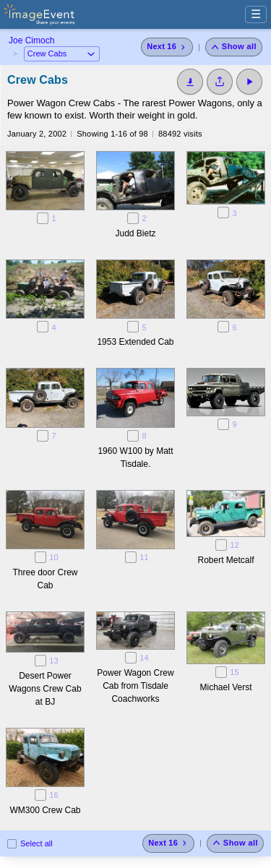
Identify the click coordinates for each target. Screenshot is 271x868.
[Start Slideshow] (249, 82)
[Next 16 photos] (167, 47)
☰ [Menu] (256, 14)
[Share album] (220, 82)
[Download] (190, 82)
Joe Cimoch (31, 40)
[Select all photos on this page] (12, 844)
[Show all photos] (234, 47)
